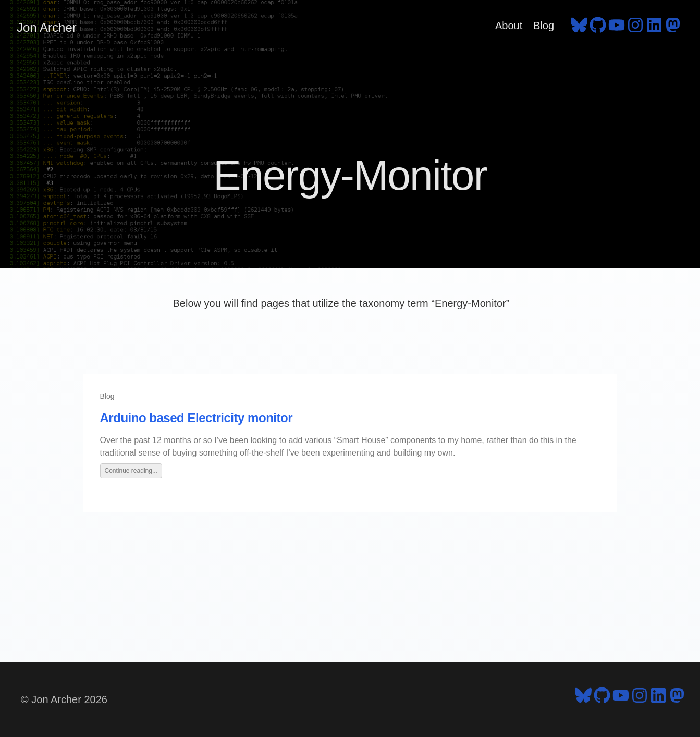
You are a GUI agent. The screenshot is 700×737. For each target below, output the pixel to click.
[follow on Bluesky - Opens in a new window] (579, 28)
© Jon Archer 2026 (64, 699)
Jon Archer (47, 27)
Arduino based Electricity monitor (197, 418)
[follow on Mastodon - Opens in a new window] (673, 28)
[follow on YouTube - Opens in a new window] (617, 28)
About (509, 26)
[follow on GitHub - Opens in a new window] (598, 28)
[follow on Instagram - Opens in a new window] (635, 28)
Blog (544, 26)
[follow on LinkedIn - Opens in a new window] (654, 28)
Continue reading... (131, 471)
